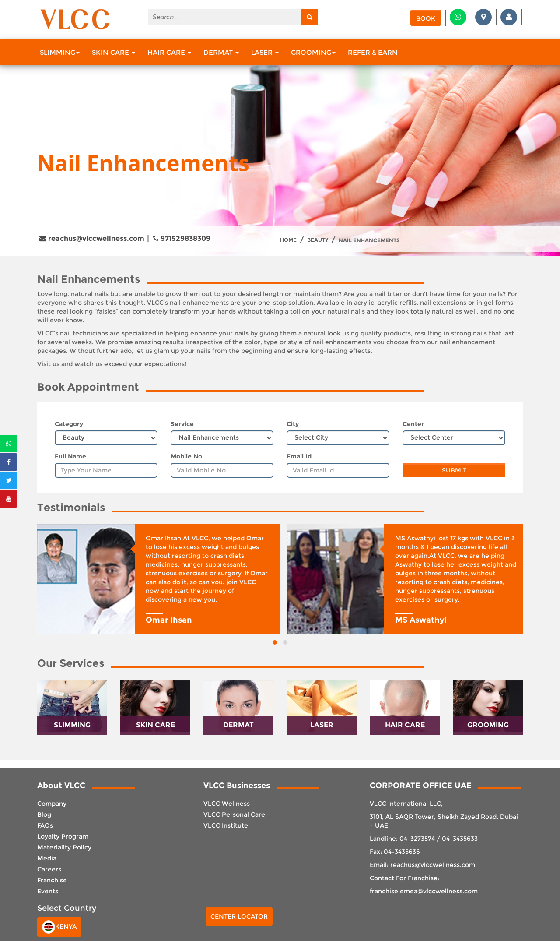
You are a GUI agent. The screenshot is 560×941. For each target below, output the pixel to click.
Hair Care (169, 52)
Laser (265, 52)
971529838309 (182, 238)
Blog (44, 814)
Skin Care (114, 52)
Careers (49, 869)
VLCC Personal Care (234, 814)
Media (47, 858)
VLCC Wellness (227, 804)
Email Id (299, 456)
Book (426, 18)
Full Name (70, 456)
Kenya (59, 927)
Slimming (60, 52)
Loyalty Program (63, 836)
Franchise (52, 880)
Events (48, 891)
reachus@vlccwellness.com (92, 238)
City (293, 424)
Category (69, 424)
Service (182, 424)
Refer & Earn (373, 52)
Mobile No (186, 456)
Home (288, 240)
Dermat (221, 52)
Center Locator (239, 916)
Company (52, 804)
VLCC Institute (226, 825)
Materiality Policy (64, 847)
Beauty (318, 240)
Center (413, 424)
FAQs (45, 825)
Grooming (313, 52)
